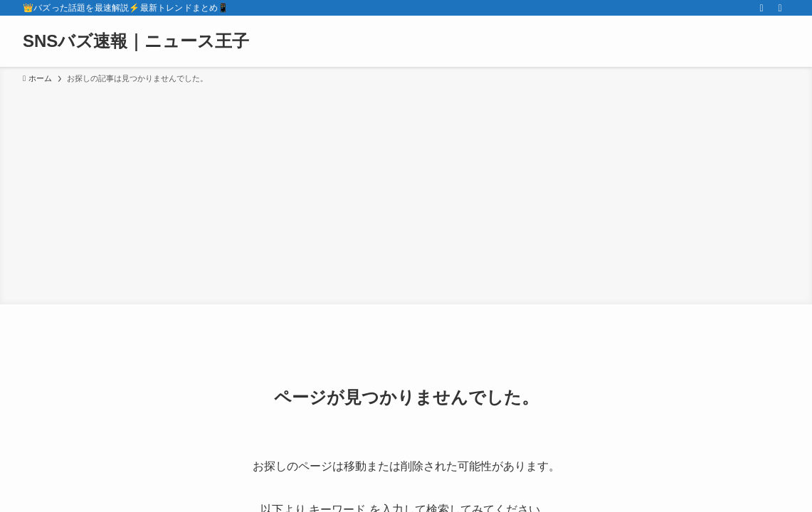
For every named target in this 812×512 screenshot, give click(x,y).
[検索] (780, 8)
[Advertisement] (406, 192)
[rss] (761, 8)
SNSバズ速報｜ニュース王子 (136, 41)
